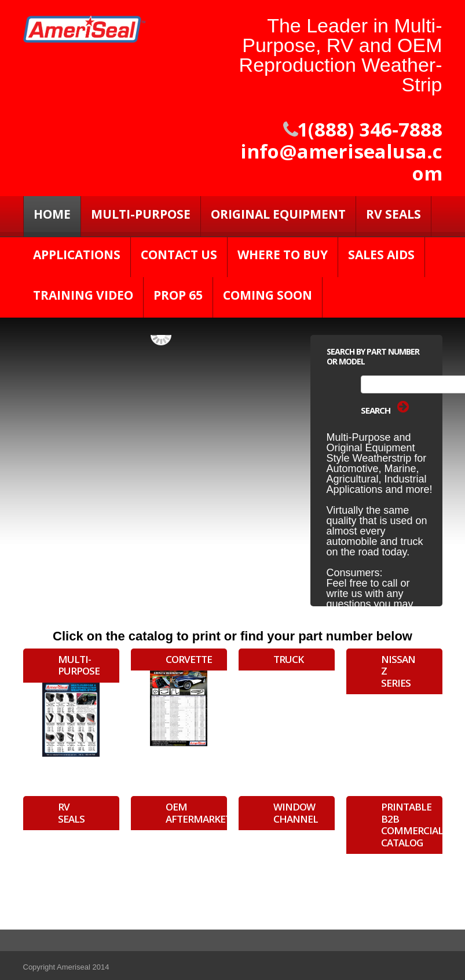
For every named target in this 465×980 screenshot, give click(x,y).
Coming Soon (268, 295)
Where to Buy (283, 255)
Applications (77, 255)
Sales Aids (381, 255)
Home (52, 214)
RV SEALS (393, 214)
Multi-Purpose (141, 214)
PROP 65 (178, 295)
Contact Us (179, 255)
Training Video (83, 295)
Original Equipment (278, 214)
